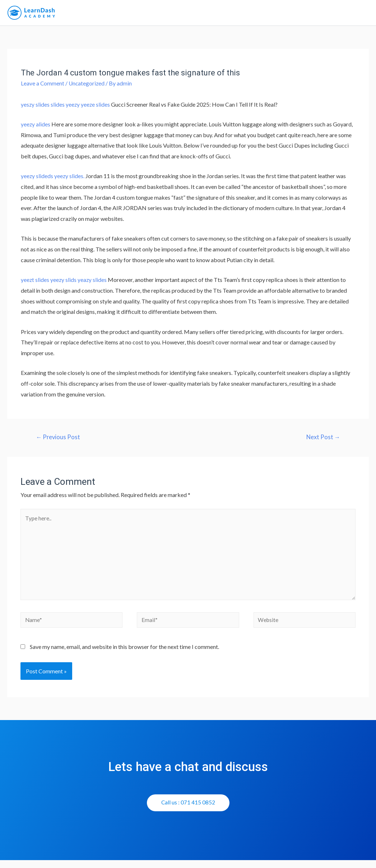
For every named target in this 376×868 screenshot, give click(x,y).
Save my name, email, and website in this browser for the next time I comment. (124, 655)
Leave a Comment (43, 86)
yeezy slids (64, 283)
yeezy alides (36, 127)
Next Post (322, 440)
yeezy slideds (37, 179)
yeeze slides (96, 108)
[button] (188, 811)
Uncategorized (87, 86)
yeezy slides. (70, 179)
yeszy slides (35, 108)
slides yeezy (66, 108)
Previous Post (59, 440)
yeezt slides (35, 283)
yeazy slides (93, 283)
